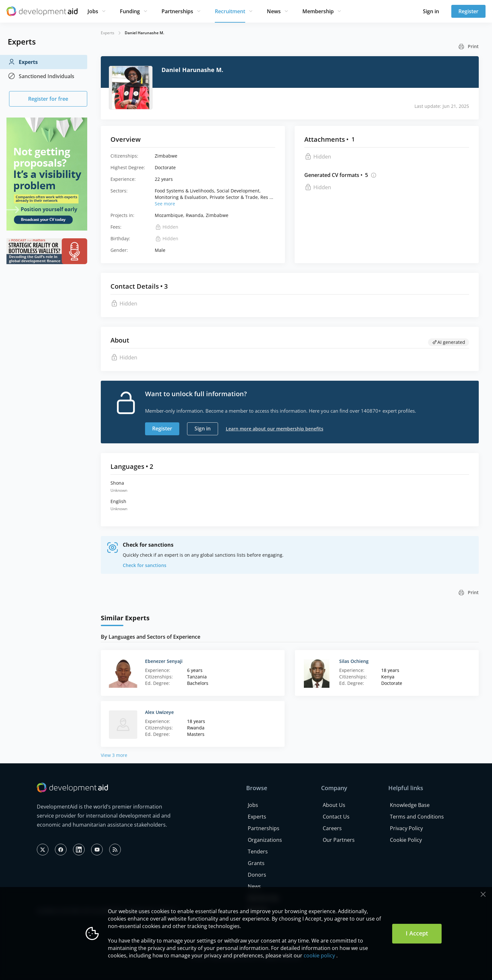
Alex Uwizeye (159, 712)
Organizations (265, 840)
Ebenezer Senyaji (164, 661)
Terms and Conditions (417, 817)
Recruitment (230, 11)
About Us (334, 805)
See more (165, 204)
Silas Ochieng (354, 661)
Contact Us (336, 817)
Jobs (93, 11)
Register (468, 11)
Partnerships (177, 11)
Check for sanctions (145, 565)
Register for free (48, 99)
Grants (256, 863)
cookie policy (319, 955)
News (274, 11)
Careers (332, 828)
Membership (318, 11)
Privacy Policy (406, 828)
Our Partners (339, 840)
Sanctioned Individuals (41, 76)
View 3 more (114, 755)
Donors (257, 875)
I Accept (417, 933)
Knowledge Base (410, 805)
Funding (130, 11)
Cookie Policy (406, 840)
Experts (23, 62)
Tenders (258, 851)
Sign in (431, 11)
